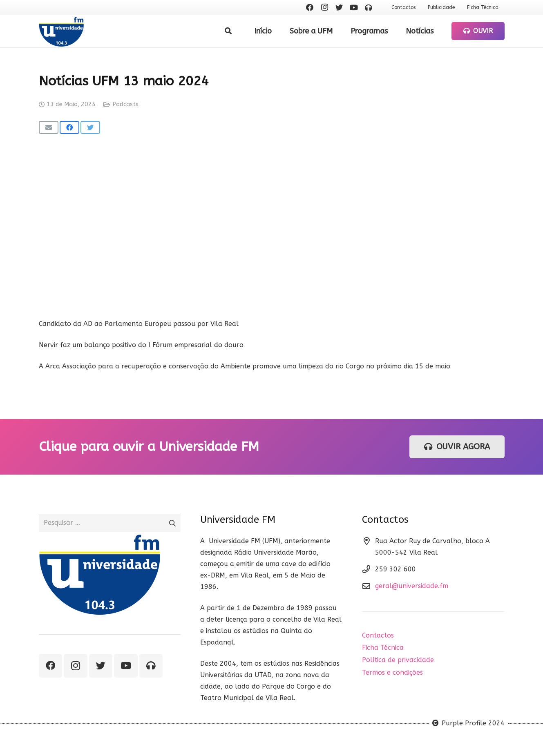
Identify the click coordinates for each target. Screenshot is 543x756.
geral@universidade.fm (412, 586)
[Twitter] (339, 7)
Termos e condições (392, 672)
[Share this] (69, 127)
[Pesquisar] (228, 31)
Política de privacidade (398, 660)
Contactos (378, 635)
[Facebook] (310, 7)
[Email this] (49, 127)
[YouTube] (354, 7)
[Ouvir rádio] (369, 7)
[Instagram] (324, 7)
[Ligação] (61, 31)
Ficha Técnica (383, 648)
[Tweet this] (90, 127)
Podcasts (125, 104)
